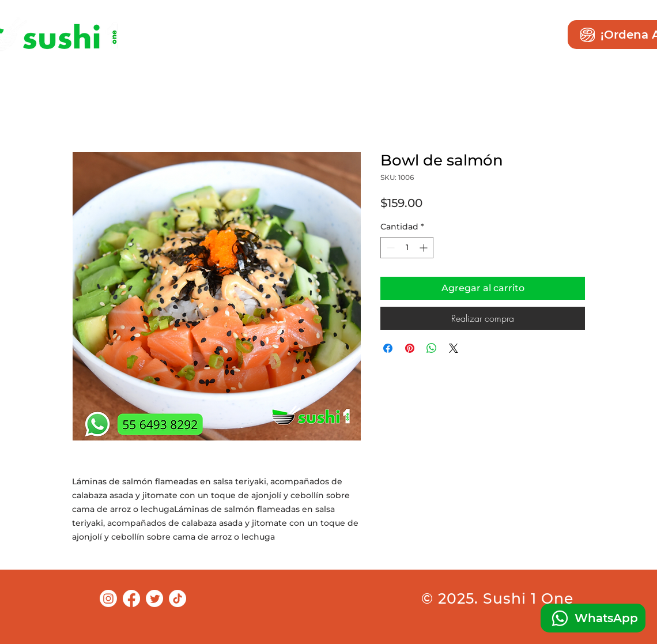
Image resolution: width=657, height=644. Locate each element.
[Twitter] (154, 598)
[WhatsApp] (593, 618)
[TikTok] (178, 598)
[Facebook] (131, 598)
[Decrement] (389, 248)
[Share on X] (454, 348)
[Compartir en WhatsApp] (432, 348)
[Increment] (424, 248)
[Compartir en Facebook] (388, 348)
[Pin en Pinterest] (410, 348)
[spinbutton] (407, 248)
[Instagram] (108, 598)
